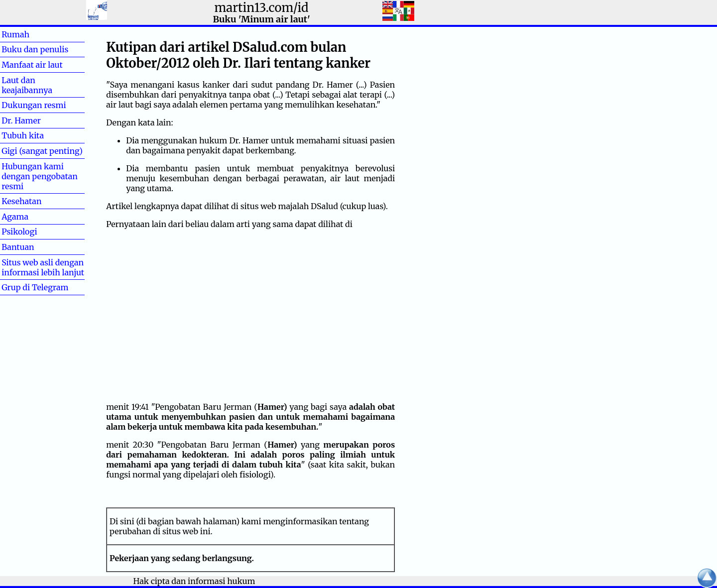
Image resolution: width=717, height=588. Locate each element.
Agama (31, 217)
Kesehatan (21, 201)
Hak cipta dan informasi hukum (194, 581)
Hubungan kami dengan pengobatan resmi (40, 176)
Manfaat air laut (32, 65)
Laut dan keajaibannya (27, 85)
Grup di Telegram (35, 287)
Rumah (31, 34)
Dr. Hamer (21, 120)
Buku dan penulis (35, 49)
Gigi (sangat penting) (42, 151)
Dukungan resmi (34, 105)
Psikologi (19, 232)
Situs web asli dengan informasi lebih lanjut (43, 267)
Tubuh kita (23, 135)
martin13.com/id (261, 8)
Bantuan (34, 247)
